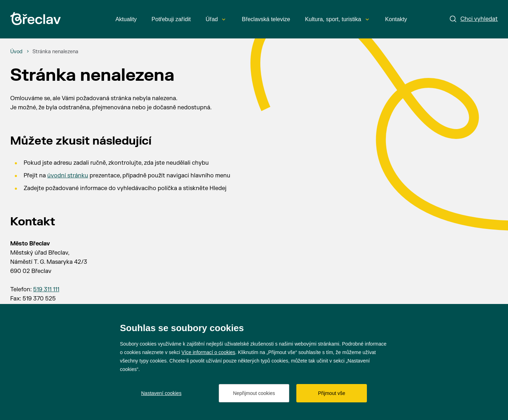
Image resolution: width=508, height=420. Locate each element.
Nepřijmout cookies (254, 393)
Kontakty (396, 19)
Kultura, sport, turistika (337, 19)
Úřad (216, 19)
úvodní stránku (68, 176)
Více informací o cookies (208, 352)
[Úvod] (16, 52)
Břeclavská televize (266, 19)
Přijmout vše (331, 393)
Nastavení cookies (161, 393)
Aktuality (126, 19)
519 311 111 (46, 290)
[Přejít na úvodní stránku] (35, 19)
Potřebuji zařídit (171, 19)
